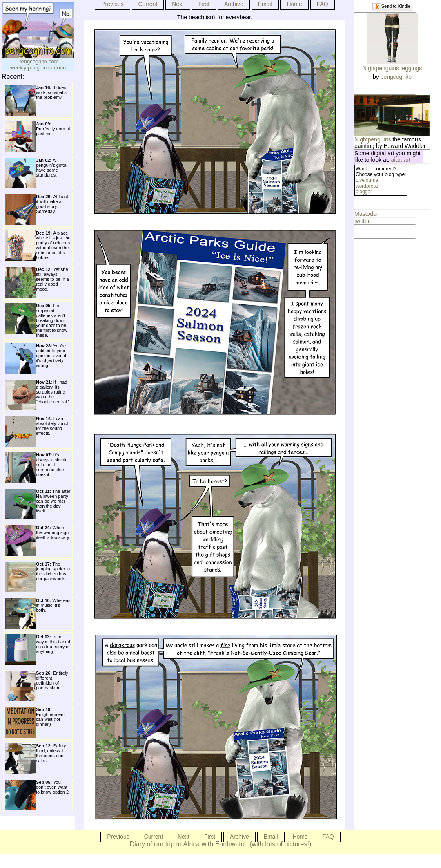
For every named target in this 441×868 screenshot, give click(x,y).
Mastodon (367, 214)
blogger (364, 192)
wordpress (367, 186)
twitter (362, 221)
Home (294, 4)
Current (148, 4)
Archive (234, 4)
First (204, 4)
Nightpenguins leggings (392, 68)
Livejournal (367, 180)
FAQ (323, 4)
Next (178, 4)
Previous (112, 4)
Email (265, 4)
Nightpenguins (373, 139)
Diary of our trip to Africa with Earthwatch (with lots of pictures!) (221, 844)
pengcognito (396, 77)
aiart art (401, 160)
